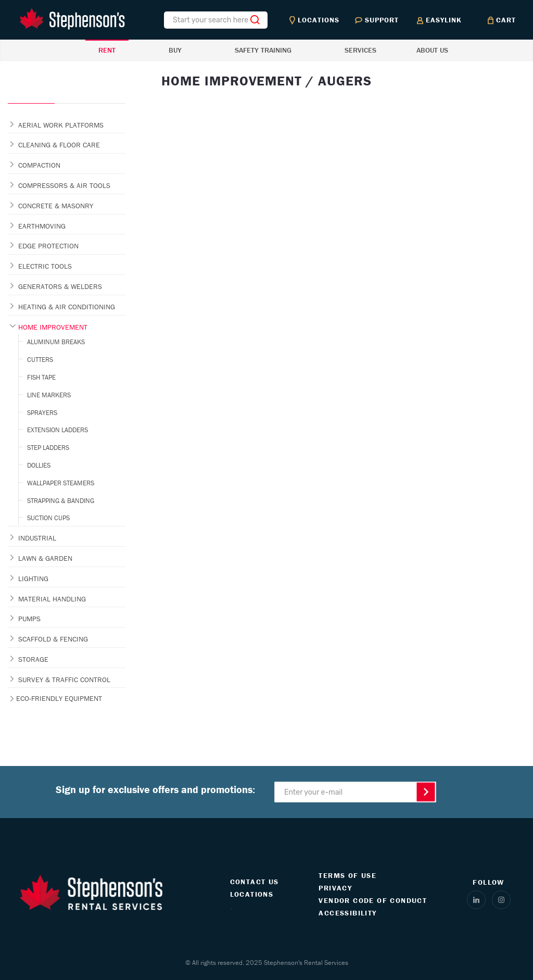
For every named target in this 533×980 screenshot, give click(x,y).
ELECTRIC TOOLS (45, 266)
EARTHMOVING (42, 226)
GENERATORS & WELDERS (60, 286)
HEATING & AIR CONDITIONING (67, 307)
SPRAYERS (42, 413)
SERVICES (360, 50)
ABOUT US (432, 50)
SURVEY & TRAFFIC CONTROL (64, 680)
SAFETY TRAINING (263, 50)
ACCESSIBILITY (347, 913)
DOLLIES (39, 465)
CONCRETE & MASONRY (56, 206)
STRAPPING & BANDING (61, 501)
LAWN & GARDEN (45, 558)
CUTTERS (40, 360)
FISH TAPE (41, 377)
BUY (175, 50)
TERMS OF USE (347, 875)
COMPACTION (39, 165)
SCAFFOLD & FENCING (53, 639)
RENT (107, 50)
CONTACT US (255, 882)
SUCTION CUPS (48, 518)
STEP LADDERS (48, 448)
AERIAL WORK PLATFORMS (61, 125)
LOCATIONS (252, 894)
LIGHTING (33, 579)
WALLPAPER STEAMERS (61, 483)
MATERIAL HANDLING (52, 599)
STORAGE (33, 659)
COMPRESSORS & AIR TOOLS (64, 185)
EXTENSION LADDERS (58, 430)
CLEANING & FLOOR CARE (59, 145)
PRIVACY (335, 888)
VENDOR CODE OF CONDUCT (373, 900)
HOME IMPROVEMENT (53, 327)
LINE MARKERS (49, 395)
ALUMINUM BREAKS (56, 342)
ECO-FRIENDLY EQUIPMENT (59, 698)
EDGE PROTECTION (48, 246)
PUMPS (29, 619)
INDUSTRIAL (37, 538)
